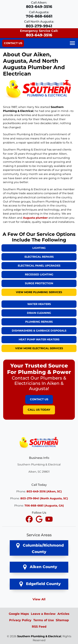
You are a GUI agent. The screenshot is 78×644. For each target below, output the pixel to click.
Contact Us (13, 43)
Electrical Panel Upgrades (39, 266)
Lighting (39, 248)
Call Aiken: (39, 5)
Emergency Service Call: (39, 33)
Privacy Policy (20, 620)
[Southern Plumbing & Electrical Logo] (39, 442)
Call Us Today (39, 410)
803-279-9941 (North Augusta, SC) (44, 498)
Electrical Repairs (39, 257)
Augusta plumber (35, 218)
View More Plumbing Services (39, 292)
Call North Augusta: (39, 24)
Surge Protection (39, 283)
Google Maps (19, 614)
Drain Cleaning (39, 313)
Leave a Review (43, 614)
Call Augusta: (39, 14)
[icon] (30, 519)
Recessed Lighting (39, 274)
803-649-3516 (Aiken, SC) (44, 491)
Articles (63, 614)
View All (39, 599)
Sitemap (62, 620)
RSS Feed (39, 627)
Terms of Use (44, 620)
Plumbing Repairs (39, 322)
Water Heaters (39, 304)
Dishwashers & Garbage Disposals (39, 331)
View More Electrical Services (39, 348)
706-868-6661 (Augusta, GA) (44, 506)
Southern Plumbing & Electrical (39, 636)
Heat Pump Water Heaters (39, 339)
